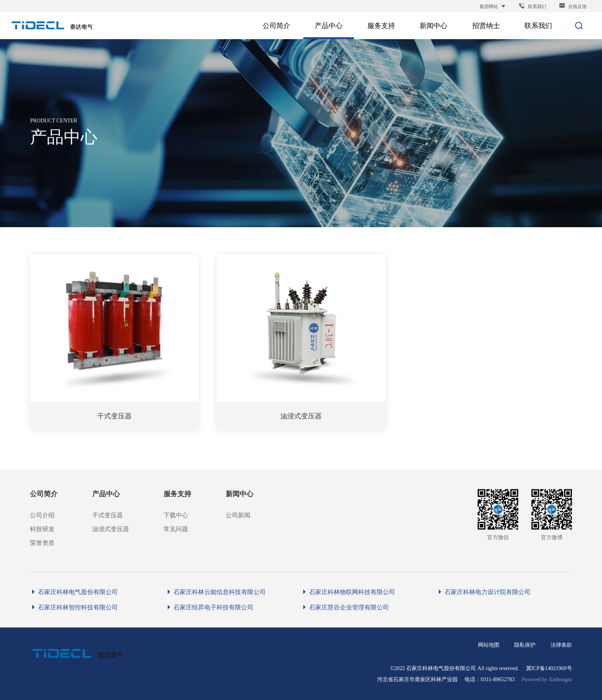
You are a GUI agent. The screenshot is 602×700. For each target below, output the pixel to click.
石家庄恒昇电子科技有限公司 (209, 607)
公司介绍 (42, 515)
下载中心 (176, 515)
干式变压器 (107, 515)
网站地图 (489, 645)
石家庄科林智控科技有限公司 (74, 607)
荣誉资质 (42, 543)
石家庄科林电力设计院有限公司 (484, 592)
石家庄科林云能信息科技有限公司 (216, 592)
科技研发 (42, 529)
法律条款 (561, 645)
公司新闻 (238, 515)
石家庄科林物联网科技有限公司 (348, 592)
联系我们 (533, 7)
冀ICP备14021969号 (549, 668)
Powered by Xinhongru (547, 679)
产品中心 (106, 494)
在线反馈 (573, 7)
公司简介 (44, 494)
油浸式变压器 (111, 529)
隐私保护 (525, 645)
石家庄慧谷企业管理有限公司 (345, 607)
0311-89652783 (498, 679)
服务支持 (177, 494)
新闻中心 (240, 494)
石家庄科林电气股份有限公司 (74, 592)
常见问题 (176, 529)
